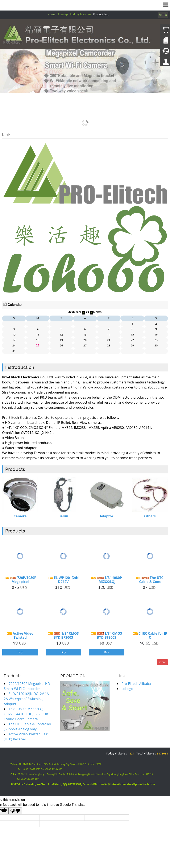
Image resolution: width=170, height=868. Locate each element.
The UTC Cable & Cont (150, 580)
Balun (63, 516)
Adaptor (106, 516)
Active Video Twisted (20, 635)
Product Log (101, 14)
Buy (20, 652)
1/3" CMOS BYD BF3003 (63, 635)
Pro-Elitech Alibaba (136, 684)
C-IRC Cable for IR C (150, 635)
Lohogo (127, 689)
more (162, 662)
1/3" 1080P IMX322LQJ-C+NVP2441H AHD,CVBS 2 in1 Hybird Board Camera (27, 714)
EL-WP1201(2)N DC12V (63, 580)
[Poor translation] (15, 811)
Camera (20, 516)
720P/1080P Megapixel (20, 580)
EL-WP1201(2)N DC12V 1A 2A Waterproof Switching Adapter (26, 699)
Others (150, 516)
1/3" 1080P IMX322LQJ (107, 580)
